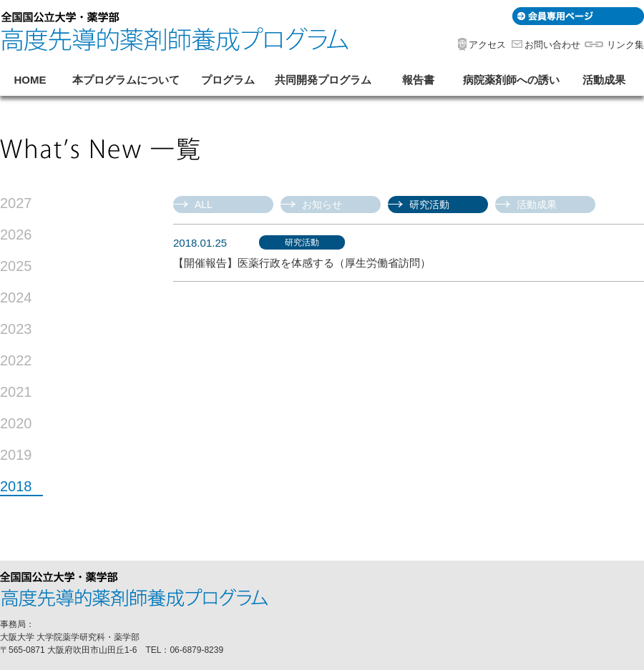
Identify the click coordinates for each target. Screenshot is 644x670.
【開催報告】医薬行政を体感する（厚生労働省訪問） (302, 263)
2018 (16, 487)
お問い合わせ (552, 45)
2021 (16, 392)
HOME (30, 80)
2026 (16, 235)
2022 (16, 361)
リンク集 (625, 45)
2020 (16, 424)
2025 (16, 266)
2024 (16, 298)
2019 (16, 455)
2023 (16, 329)
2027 (16, 203)
